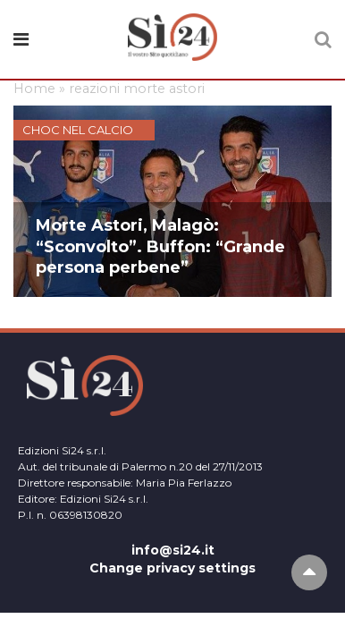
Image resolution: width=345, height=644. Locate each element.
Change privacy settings (172, 568)
